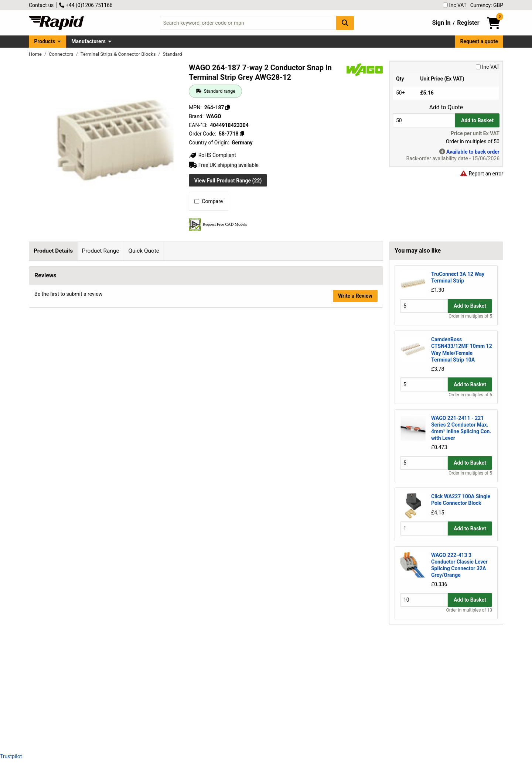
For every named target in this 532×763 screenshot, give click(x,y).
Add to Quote (446, 107)
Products (45, 41)
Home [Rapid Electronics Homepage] (36, 54)
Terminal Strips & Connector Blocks (119, 54)
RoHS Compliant (212, 155)
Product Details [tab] (53, 251)
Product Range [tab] (101, 251)
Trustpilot (11, 756)
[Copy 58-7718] (242, 134)
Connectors (62, 54)
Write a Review (355, 727)
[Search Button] (345, 23)
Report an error (481, 174)
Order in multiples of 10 (469, 610)
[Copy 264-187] (228, 107)
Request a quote (479, 41)
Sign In (441, 23)
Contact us (41, 5)
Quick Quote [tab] (144, 251)
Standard (172, 54)
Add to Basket (477, 120)
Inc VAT (455, 5)
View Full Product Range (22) (228, 181)
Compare (209, 201)
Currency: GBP (487, 5)
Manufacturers (88, 41)
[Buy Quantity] (424, 120)
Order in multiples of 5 (470, 316)
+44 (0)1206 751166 (86, 5)
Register (468, 23)
